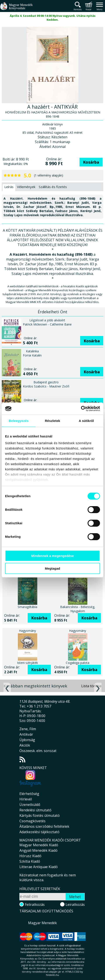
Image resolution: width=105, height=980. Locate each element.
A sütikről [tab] (86, 421)
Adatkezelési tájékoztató (39, 832)
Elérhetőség (29, 794)
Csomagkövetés (32, 821)
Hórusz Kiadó (30, 856)
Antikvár (26, 734)
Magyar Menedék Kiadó (39, 845)
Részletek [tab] (52, 421)
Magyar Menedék (42, 923)
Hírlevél (26, 799)
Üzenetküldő (30, 805)
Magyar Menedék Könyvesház (16, 9)
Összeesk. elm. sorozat (38, 751)
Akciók (25, 745)
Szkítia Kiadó (30, 861)
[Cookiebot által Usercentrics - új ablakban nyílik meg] (81, 409)
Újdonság (27, 740)
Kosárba (91, 162)
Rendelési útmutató (35, 810)
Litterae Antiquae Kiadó (39, 867)
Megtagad (52, 568)
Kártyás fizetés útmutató (40, 816)
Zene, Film (28, 729)
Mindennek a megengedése (52, 556)
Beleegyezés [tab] (19, 421)
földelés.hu (52, 975)
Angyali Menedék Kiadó (38, 850)
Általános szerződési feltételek (44, 826)
